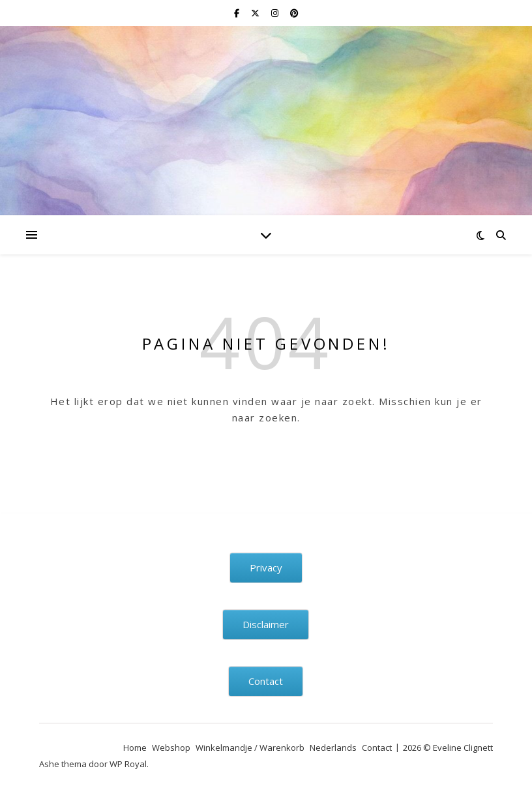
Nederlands (333, 748)
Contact (377, 748)
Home (135, 748)
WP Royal (128, 764)
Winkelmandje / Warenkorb (250, 748)
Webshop (171, 748)
